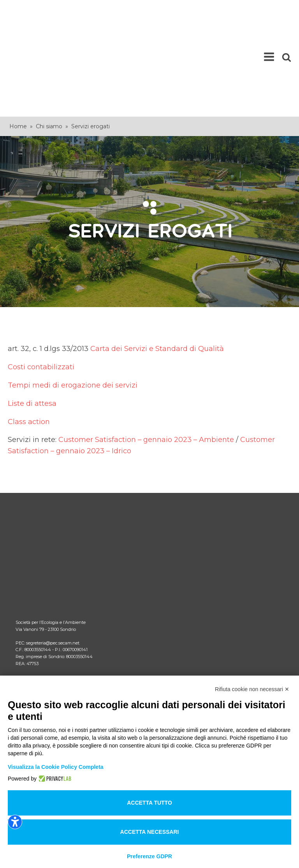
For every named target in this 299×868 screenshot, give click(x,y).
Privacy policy (34, 674)
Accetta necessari (150, 832)
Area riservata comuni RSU (52, 588)
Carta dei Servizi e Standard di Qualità (157, 267)
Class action (29, 339)
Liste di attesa (32, 321)
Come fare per (35, 562)
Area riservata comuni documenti (61, 600)
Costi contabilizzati (41, 285)
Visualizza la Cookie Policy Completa (56, 767)
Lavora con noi (35, 613)
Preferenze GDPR (149, 856)
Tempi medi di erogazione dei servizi (73, 303)
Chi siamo (49, 44)
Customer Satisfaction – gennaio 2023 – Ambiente (146, 358)
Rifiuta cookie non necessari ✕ (252, 689)
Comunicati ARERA (42, 575)
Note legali (30, 661)
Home (18, 44)
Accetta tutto (149, 803)
